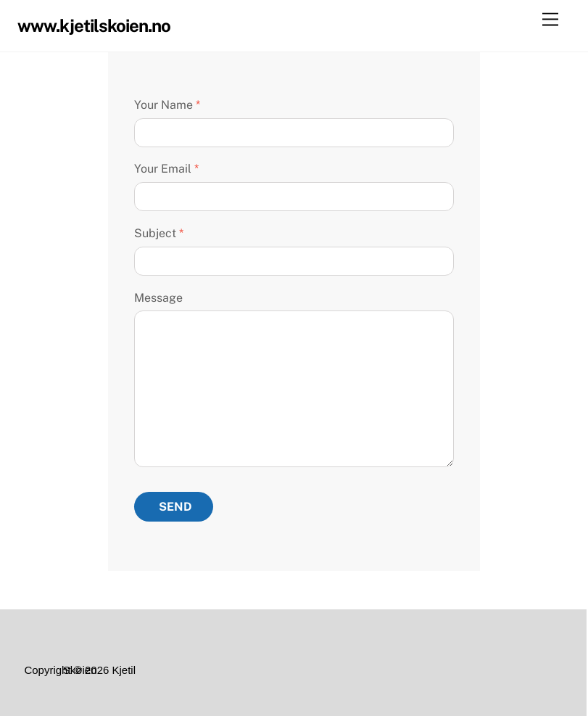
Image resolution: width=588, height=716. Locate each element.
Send (175, 507)
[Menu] (550, 20)
